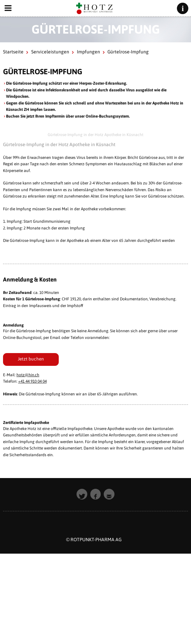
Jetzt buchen (31, 359)
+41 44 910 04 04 (32, 381)
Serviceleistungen (50, 52)
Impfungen (88, 52)
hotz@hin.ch (28, 375)
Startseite (13, 52)
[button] (82, 494)
